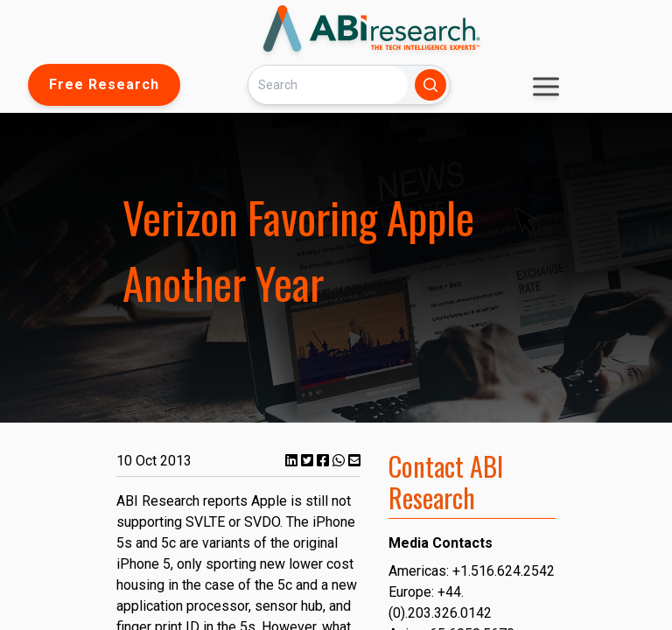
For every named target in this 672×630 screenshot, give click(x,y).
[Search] (328, 84)
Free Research (104, 84)
